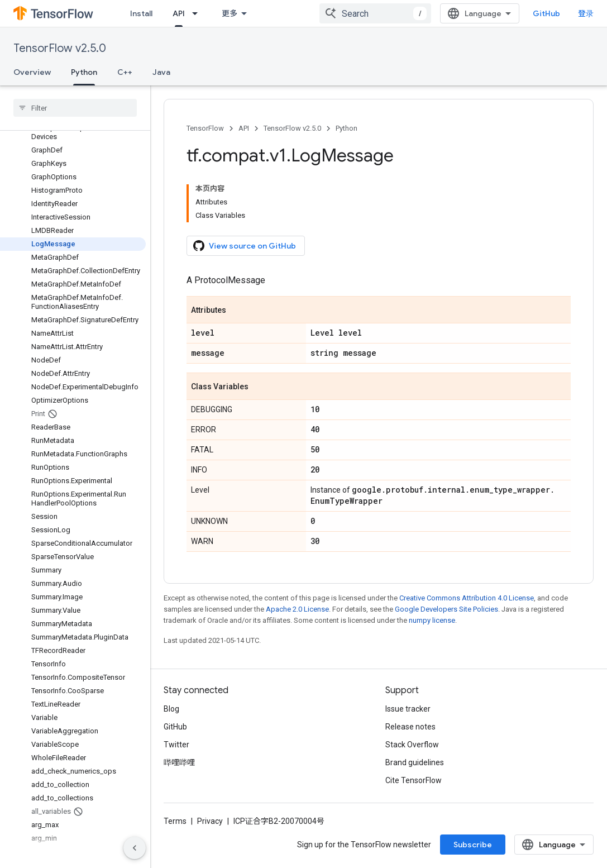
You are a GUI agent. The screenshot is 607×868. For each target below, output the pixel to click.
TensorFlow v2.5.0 (60, 48)
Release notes (410, 727)
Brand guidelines (415, 762)
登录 (586, 13)
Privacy (210, 821)
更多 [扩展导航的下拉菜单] (230, 13)
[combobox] (375, 13)
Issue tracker (408, 709)
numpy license (432, 620)
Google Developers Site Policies (446, 609)
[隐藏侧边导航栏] (135, 848)
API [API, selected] (179, 13)
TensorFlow (205, 128)
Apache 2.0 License (297, 609)
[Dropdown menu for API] (198, 13)
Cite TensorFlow (414, 780)
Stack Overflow (412, 745)
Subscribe (473, 845)
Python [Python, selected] (84, 72)
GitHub (546, 13)
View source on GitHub (245, 246)
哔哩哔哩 (179, 762)
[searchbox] (75, 108)
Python (346, 128)
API (244, 128)
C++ (125, 72)
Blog (171, 709)
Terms (175, 821)
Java (161, 72)
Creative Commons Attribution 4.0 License (467, 598)
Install (141, 13)
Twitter (176, 745)
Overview (32, 72)
